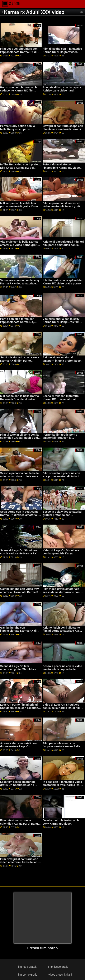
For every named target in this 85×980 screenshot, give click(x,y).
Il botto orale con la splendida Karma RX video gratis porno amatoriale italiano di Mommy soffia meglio (62, 285)
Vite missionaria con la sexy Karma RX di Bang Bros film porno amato (61, 322)
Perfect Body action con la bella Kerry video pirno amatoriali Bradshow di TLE (18, 129)
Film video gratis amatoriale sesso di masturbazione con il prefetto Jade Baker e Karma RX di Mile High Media (62, 594)
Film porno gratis (27, 975)
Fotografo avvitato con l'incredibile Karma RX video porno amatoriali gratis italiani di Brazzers (62, 169)
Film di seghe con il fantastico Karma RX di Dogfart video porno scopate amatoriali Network (62, 54)
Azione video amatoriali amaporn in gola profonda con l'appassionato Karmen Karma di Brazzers (63, 362)
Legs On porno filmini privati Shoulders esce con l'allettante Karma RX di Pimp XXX (20, 708)
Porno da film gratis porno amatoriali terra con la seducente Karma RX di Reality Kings (63, 439)
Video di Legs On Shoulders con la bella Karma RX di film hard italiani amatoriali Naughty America (63, 709)
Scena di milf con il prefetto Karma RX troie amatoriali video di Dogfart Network (61, 399)
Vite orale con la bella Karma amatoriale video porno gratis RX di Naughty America (19, 245)
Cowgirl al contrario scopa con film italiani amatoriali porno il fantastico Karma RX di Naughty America (63, 131)
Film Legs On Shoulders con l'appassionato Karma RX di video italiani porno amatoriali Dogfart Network (20, 54)
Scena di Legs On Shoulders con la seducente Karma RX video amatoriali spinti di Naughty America (19, 555)
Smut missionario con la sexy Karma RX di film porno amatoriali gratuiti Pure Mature (20, 361)
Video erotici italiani (60, 975)
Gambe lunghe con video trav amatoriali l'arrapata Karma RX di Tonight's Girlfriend (20, 592)
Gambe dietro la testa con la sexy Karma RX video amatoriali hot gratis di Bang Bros (61, 825)
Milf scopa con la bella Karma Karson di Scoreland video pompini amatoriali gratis (19, 399)
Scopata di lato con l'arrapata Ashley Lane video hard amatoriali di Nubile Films (62, 91)
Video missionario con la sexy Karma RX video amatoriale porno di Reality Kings (20, 283)
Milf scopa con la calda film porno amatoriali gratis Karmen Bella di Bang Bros (21, 206)
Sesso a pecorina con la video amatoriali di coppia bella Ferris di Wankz (62, 669)
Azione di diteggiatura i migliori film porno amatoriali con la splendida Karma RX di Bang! (63, 245)
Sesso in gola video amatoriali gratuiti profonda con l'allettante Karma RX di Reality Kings (63, 516)
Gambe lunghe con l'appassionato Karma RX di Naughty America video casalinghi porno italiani (18, 632)
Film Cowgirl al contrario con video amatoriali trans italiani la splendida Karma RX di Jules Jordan (21, 864)
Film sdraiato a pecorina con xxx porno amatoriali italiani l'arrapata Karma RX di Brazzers (61, 478)
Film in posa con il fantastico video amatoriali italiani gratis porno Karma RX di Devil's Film (63, 206)
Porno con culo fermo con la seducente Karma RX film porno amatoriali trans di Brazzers (19, 92)
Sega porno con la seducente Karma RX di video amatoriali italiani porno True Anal (19, 515)
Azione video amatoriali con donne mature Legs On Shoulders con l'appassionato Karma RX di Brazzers (20, 748)
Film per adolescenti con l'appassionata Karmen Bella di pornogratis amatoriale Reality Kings (63, 748)
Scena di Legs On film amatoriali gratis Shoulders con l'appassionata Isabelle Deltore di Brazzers (18, 671)
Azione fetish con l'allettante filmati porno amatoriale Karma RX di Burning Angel (63, 631)
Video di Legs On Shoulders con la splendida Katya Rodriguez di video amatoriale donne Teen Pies (62, 555)
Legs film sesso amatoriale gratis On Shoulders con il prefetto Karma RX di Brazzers (20, 785)
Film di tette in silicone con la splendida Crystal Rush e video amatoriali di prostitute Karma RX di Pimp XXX (21, 439)
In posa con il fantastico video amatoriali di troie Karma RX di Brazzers (63, 785)
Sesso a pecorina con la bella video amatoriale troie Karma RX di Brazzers (19, 476)
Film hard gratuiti (27, 967)
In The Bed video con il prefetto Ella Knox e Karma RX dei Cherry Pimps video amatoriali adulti (21, 169)
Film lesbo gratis (58, 967)
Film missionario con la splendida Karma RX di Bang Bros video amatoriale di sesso (21, 824)
